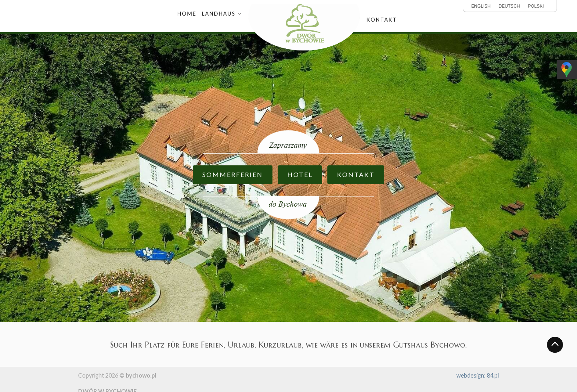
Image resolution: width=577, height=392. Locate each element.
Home (187, 14)
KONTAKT (356, 174)
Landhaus (219, 14)
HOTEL (300, 174)
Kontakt (382, 20)
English (481, 6)
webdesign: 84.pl (478, 375)
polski (536, 6)
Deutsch (509, 6)
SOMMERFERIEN (233, 174)
